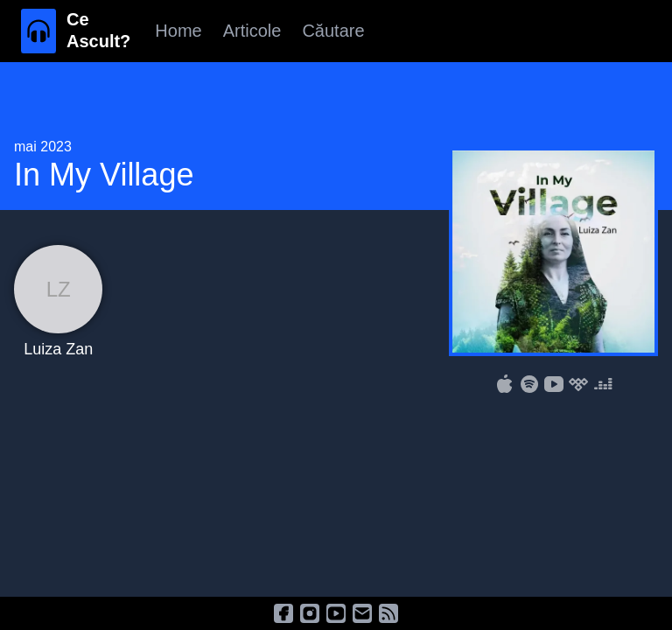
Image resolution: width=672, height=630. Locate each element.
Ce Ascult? (98, 30)
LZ (59, 289)
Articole (252, 31)
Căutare (333, 31)
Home (178, 31)
